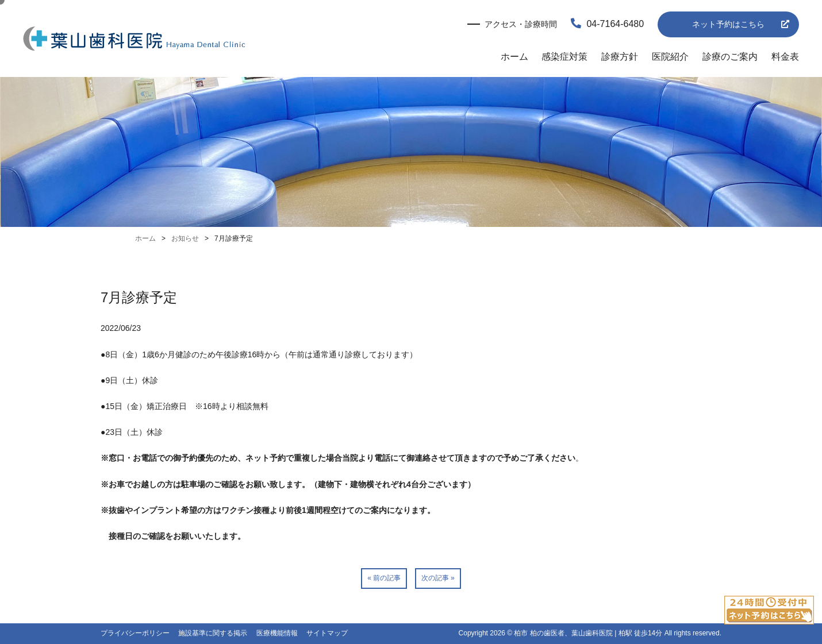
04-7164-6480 (607, 24)
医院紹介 (670, 57)
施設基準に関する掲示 (213, 633)
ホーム (514, 57)
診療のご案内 (730, 57)
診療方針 (620, 57)
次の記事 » (438, 578)
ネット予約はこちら (728, 24)
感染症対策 (564, 57)
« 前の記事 (384, 578)
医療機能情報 (277, 633)
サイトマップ (327, 633)
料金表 (785, 57)
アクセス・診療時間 (521, 24)
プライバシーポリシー (135, 633)
